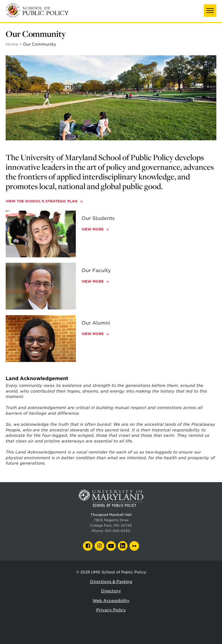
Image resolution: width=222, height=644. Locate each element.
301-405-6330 (118, 531)
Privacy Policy (111, 610)
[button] (210, 10)
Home (12, 44)
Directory (111, 591)
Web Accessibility (111, 601)
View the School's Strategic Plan (42, 201)
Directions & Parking (111, 582)
